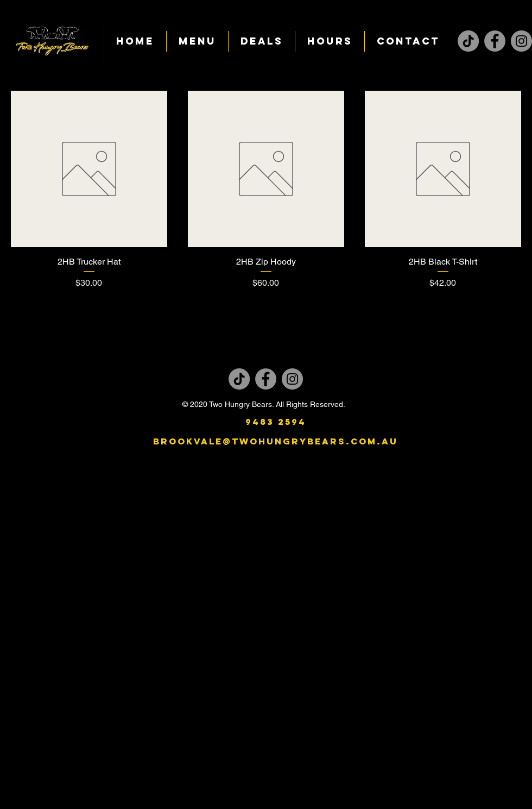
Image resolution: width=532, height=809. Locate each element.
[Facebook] (495, 41)
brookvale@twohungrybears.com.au (275, 441)
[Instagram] (521, 41)
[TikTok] (468, 41)
